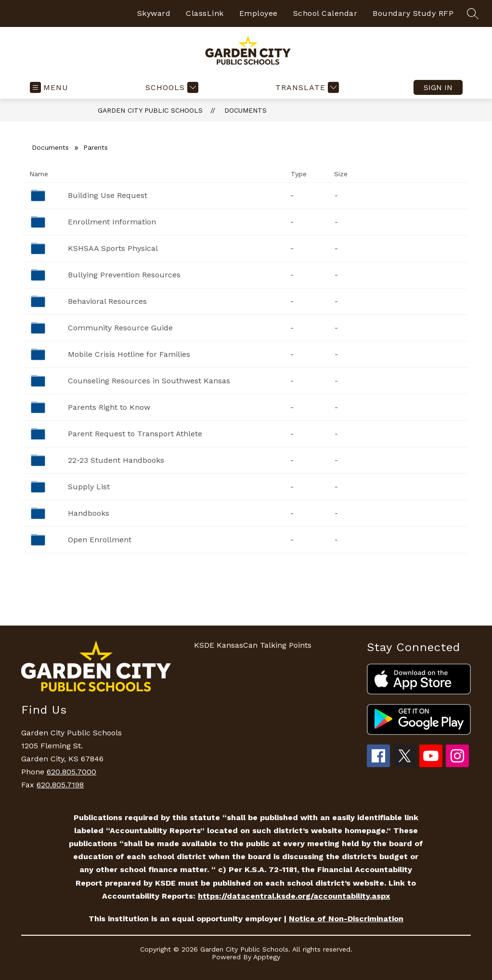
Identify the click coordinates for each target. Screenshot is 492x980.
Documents (246, 110)
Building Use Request (108, 195)
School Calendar (325, 13)
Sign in (438, 87)
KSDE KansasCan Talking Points (253, 645)
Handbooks (89, 513)
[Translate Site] (306, 87)
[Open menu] (49, 87)
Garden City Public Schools (150, 110)
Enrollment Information (112, 222)
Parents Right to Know (109, 407)
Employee (259, 13)
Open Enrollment (100, 540)
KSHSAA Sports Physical (113, 248)
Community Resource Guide (120, 328)
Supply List (89, 487)
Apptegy (267, 957)
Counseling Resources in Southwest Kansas (149, 381)
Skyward (154, 13)
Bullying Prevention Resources (124, 275)
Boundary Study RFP (413, 13)
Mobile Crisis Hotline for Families (129, 354)
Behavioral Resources (107, 301)
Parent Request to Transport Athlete (135, 434)
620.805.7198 (60, 785)
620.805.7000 (71, 772)
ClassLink (205, 13)
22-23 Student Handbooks (116, 460)
